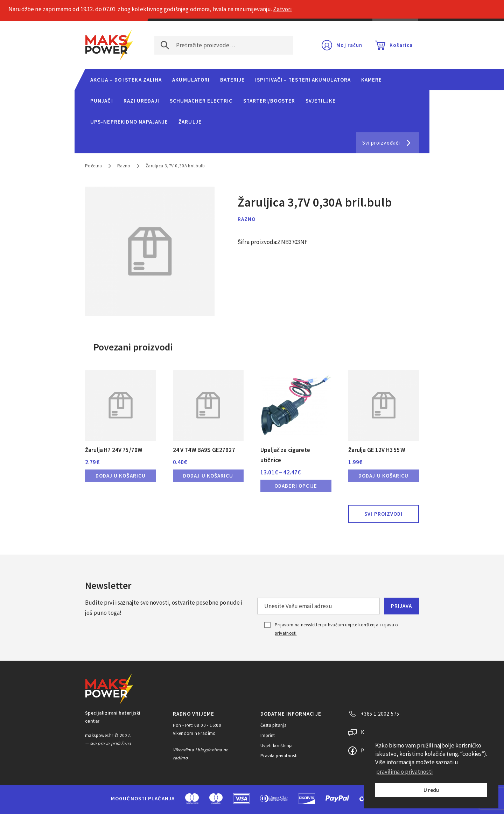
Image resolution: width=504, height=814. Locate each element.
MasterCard (192, 799)
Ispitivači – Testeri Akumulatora (303, 80)
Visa (241, 799)
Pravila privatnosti (279, 756)
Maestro (216, 799)
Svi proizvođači (381, 143)
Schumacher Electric (201, 101)
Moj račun (349, 45)
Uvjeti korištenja (277, 746)
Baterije (232, 80)
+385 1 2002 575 (380, 714)
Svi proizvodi (383, 514)
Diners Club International (274, 798)
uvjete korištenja (362, 625)
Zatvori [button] (282, 9)
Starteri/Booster (269, 101)
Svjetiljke (321, 101)
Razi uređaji (141, 101)
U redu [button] (431, 790)
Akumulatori (191, 80)
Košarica (401, 45)
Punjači (102, 101)
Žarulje (190, 122)
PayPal (337, 799)
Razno (124, 166)
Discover (307, 799)
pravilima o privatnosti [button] (404, 772)
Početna (94, 166)
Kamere (372, 80)
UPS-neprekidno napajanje (129, 122)
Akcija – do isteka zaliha (126, 80)
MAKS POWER (109, 45)
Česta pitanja (274, 725)
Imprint (268, 735)
